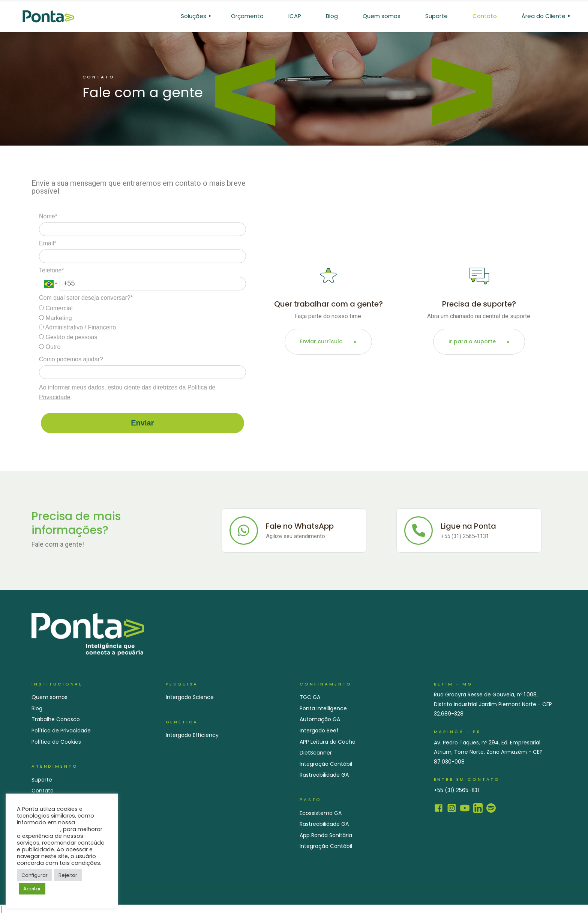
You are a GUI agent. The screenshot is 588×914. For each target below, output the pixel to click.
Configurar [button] (34, 875)
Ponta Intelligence (323, 708)
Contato (43, 791)
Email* (48, 243)
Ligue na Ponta (468, 526)
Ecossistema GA (321, 813)
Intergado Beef (319, 731)
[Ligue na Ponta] (418, 531)
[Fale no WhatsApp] (244, 531)
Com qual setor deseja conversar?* (86, 298)
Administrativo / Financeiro (77, 327)
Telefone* (52, 270)
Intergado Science (190, 697)
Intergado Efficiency (192, 735)
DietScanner (316, 753)
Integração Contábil (326, 764)
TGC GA (310, 697)
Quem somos (49, 697)
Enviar (142, 423)
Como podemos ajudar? (71, 359)
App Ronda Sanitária (326, 835)
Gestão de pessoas (68, 337)
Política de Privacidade (61, 731)
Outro (50, 347)
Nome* (48, 216)
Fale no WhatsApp (300, 526)
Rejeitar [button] (68, 875)
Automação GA (320, 719)
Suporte (42, 780)
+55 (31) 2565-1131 (456, 790)
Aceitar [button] (32, 889)
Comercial (56, 308)
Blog (37, 708)
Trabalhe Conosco (56, 719)
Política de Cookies (56, 742)
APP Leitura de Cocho (328, 742)
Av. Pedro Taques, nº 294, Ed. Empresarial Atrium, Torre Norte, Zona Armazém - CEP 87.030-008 (488, 752)
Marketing (55, 318)
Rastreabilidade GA (324, 775)
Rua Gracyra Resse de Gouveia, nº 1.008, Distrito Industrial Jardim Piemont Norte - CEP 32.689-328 (493, 704)
